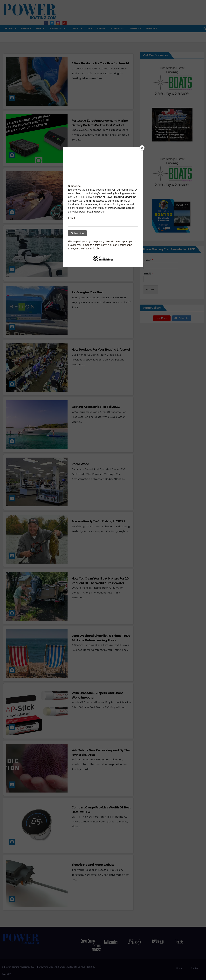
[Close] (142, 148)
